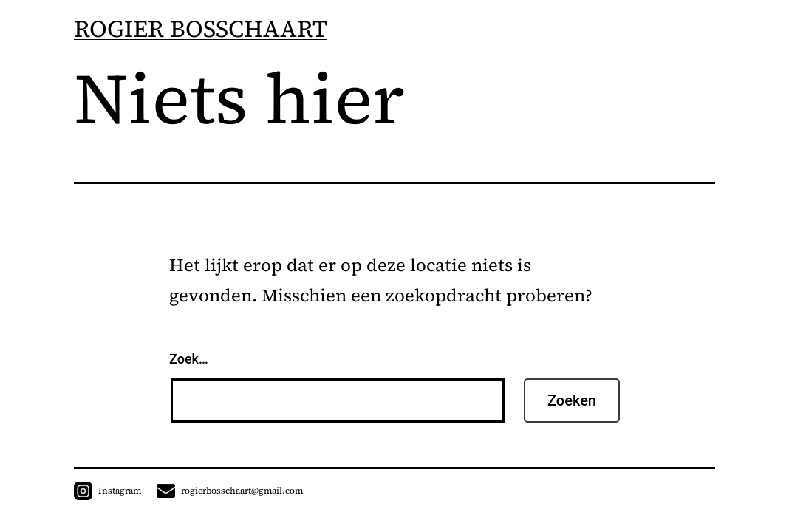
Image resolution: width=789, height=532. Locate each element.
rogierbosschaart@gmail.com (230, 491)
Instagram (107, 491)
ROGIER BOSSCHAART (201, 29)
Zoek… (189, 359)
